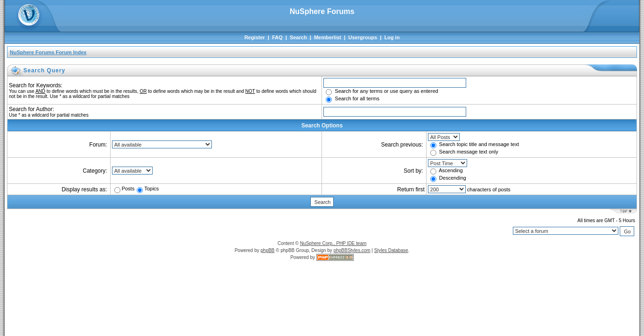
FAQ (277, 37)
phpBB (267, 250)
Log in (392, 37)
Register (255, 37)
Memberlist (328, 37)
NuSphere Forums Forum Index (48, 52)
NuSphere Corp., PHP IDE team (333, 243)
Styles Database (391, 250)
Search (298, 37)
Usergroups (363, 37)
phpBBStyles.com (352, 250)
